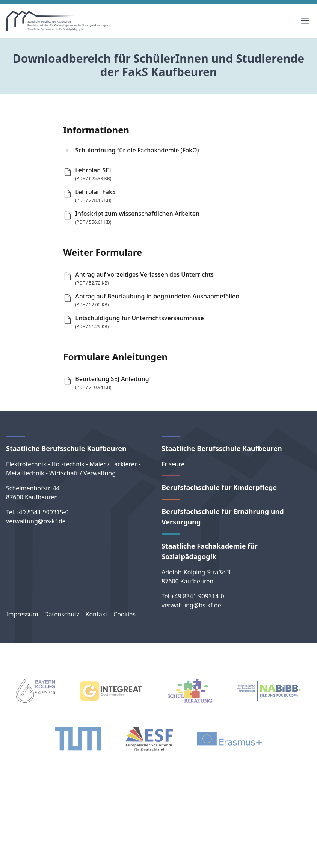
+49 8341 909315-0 (42, 512)
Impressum (22, 614)
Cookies (125, 614)
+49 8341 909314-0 (198, 596)
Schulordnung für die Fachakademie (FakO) (137, 150)
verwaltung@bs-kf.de (36, 521)
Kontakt (96, 614)
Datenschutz (62, 614)
